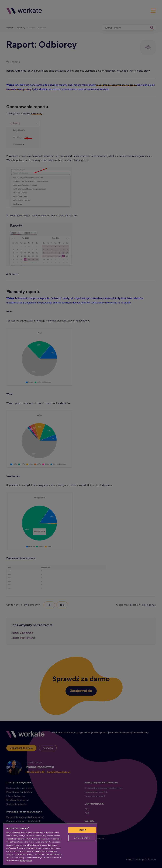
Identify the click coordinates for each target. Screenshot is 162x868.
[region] (50, 844)
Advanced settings (82, 838)
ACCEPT (82, 830)
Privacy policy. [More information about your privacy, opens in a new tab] (26, 861)
